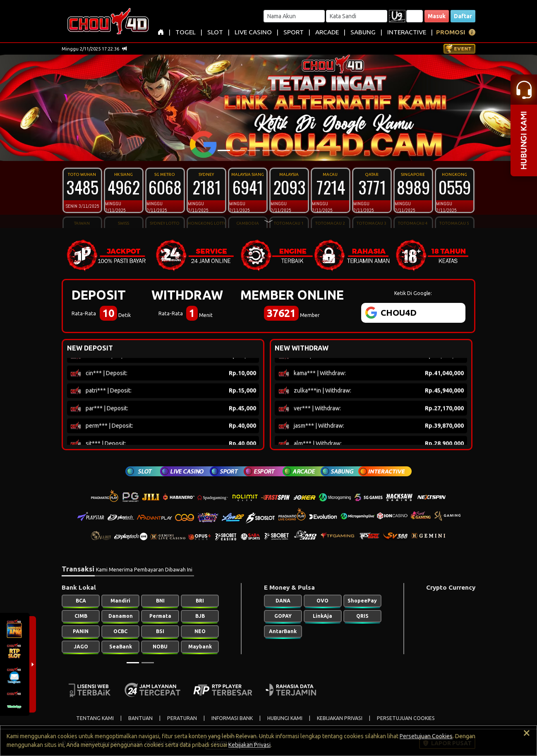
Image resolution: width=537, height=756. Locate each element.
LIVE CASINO (253, 32)
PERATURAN (182, 718)
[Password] (357, 16)
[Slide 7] (313, 150)
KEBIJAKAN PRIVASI (340, 718)
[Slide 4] (268, 150)
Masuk (437, 16)
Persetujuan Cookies (426, 736)
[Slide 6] (298, 150)
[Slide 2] (239, 150)
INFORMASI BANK (232, 718)
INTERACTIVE (407, 32)
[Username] (294, 16)
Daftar (463, 16)
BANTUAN (140, 718)
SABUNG (363, 32)
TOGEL (186, 32)
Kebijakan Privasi (249, 745)
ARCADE (327, 32)
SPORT (294, 32)
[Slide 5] (283, 150)
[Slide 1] (224, 150)
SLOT (215, 32)
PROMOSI (451, 32)
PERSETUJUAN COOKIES (406, 718)
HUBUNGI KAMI (285, 718)
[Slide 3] (254, 150)
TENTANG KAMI (95, 718)
